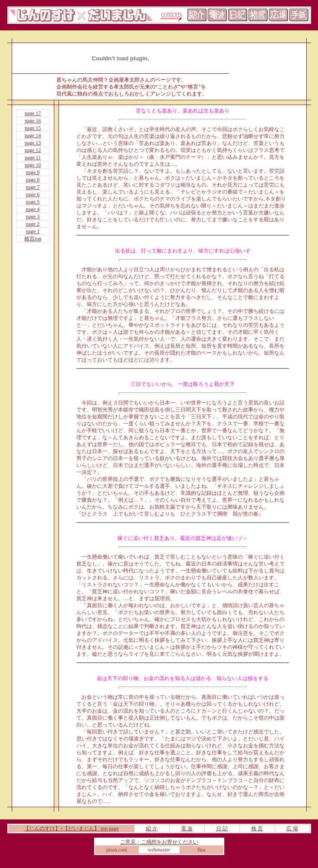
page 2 (33, 224)
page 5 (33, 202)
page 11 (33, 158)
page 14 (33, 135)
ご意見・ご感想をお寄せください (159, 842)
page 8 (33, 180)
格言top (33, 239)
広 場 (292, 829)
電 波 (187, 829)
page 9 (33, 172)
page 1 (33, 231)
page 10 (33, 165)
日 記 (222, 829)
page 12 (33, 150)
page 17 (33, 113)
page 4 (33, 209)
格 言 (257, 829)
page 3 (33, 217)
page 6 (33, 194)
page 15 (33, 128)
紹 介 (152, 829)
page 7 (33, 187)
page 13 (33, 143)
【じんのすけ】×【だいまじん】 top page (71, 829)
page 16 (33, 121)
